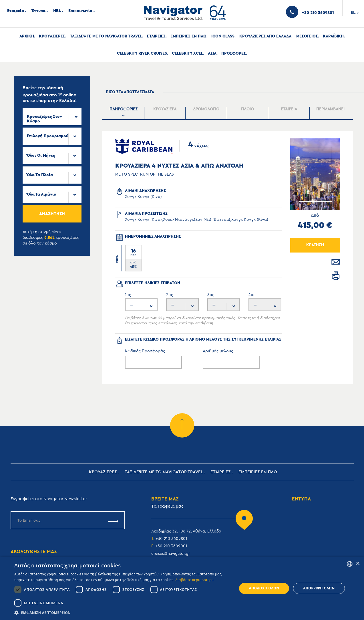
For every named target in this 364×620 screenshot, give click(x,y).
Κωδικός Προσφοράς (145, 351)
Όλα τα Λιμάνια (42, 194)
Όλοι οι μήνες (41, 156)
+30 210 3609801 (171, 539)
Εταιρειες (156, 36)
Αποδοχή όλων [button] (264, 588)
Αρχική (27, 36)
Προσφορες (234, 53)
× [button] (358, 564)
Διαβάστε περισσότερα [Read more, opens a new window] (194, 580)
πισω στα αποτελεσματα (130, 92)
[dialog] (182, 588)
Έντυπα (39, 11)
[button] (122, 613)
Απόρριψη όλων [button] (319, 588)
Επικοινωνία (80, 11)
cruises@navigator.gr (171, 554)
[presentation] (123, 113)
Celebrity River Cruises (142, 53)
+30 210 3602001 (171, 546)
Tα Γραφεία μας (167, 506)
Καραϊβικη (333, 36)
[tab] (124, 113)
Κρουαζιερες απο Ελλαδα (265, 36)
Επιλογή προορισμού (48, 136)
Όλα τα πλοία (40, 175)
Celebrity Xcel (187, 53)
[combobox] (52, 117)
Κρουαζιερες (52, 36)
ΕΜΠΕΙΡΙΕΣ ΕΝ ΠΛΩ (188, 36)
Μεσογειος (307, 36)
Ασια (212, 53)
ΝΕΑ (57, 11)
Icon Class (223, 36)
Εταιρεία (16, 11)
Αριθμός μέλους (218, 351)
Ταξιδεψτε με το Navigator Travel (106, 36)
